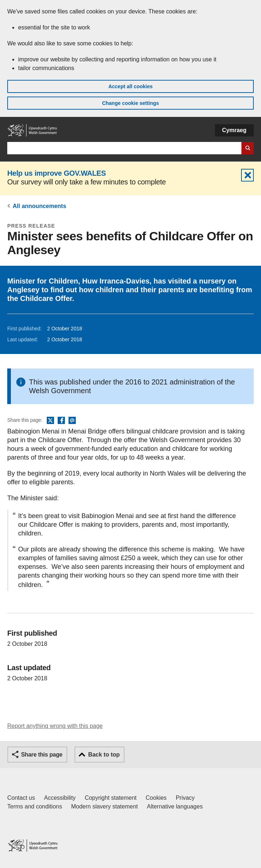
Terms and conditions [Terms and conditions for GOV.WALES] (35, 806)
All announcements (40, 206)
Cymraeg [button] (234, 130)
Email (72, 421)
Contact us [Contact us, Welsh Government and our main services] (21, 798)
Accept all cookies (130, 86)
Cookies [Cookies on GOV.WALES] (156, 798)
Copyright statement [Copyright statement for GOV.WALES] (111, 798)
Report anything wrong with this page (55, 726)
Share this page (42, 755)
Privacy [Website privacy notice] (185, 798)
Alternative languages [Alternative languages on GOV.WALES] (175, 806)
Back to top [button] (104, 755)
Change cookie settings (130, 103)
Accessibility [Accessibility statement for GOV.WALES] (60, 798)
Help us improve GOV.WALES (57, 173)
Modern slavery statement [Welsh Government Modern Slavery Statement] (104, 806)
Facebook (61, 421)
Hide (247, 175)
